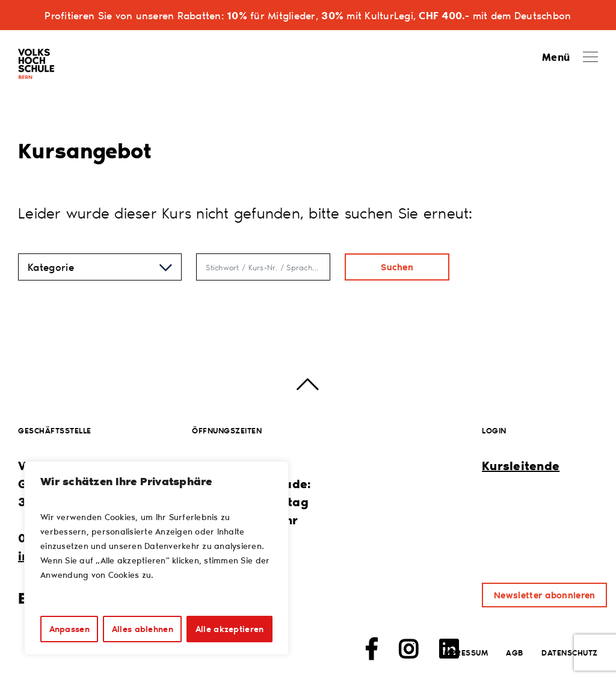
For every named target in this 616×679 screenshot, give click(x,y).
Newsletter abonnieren (544, 595)
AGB (515, 652)
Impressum (465, 652)
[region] (156, 558)
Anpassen (69, 629)
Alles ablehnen (143, 629)
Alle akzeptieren (229, 629)
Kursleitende (521, 465)
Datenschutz (570, 652)
